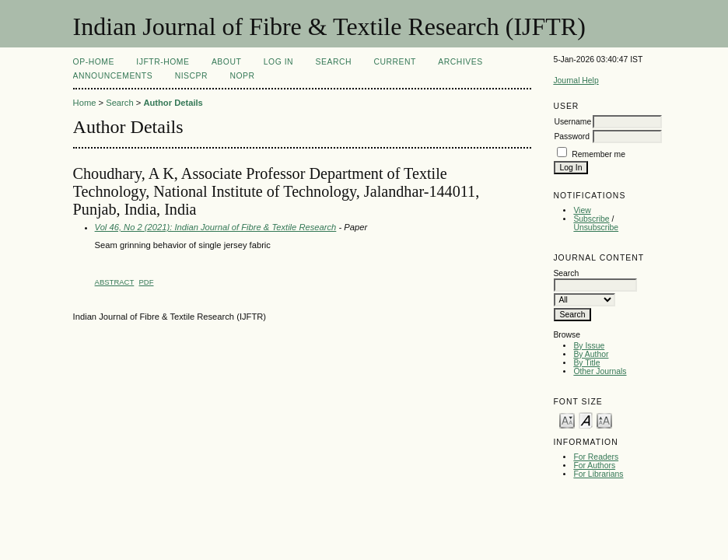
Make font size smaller (567, 420)
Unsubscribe (596, 227)
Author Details (173, 103)
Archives (460, 62)
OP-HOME (94, 62)
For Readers (596, 457)
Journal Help (576, 80)
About (226, 62)
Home (85, 103)
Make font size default (586, 420)
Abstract (115, 282)
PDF (147, 282)
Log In (278, 62)
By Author (591, 354)
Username (572, 122)
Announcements (113, 76)
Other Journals (600, 371)
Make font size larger (604, 420)
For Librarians (598, 474)
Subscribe (591, 219)
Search (334, 62)
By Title (586, 363)
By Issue (589, 346)
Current (394, 62)
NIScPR (191, 76)
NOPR (242, 76)
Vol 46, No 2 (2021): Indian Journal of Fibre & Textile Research (216, 227)
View (582, 210)
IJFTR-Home (163, 62)
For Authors (594, 465)
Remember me (598, 154)
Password (572, 136)
